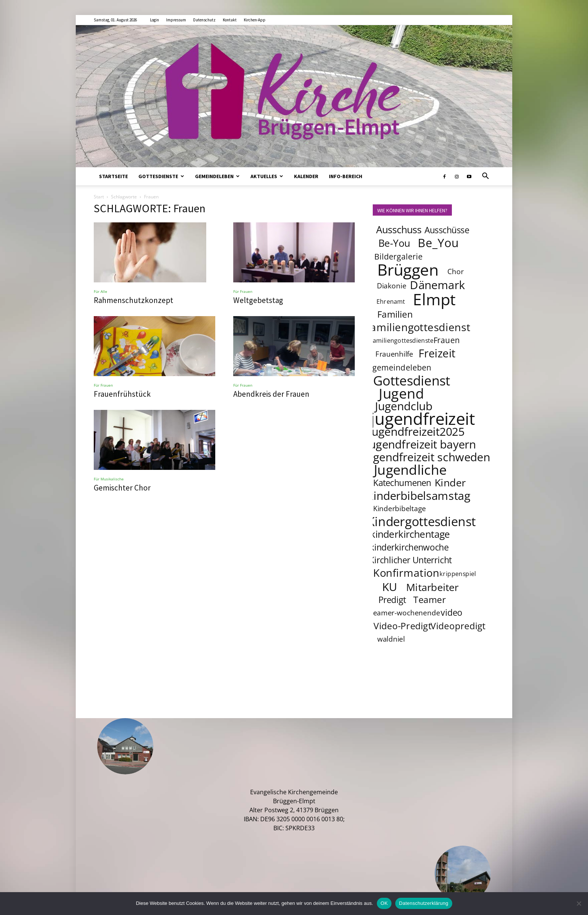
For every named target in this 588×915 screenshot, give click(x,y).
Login (154, 20)
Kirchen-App (255, 20)
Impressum (176, 20)
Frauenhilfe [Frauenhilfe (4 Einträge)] (394, 354)
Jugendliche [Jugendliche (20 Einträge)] (410, 469)
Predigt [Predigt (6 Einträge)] (392, 600)
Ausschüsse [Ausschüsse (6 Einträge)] (447, 230)
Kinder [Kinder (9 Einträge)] (450, 482)
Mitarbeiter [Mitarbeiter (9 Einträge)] (433, 587)
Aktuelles (267, 176)
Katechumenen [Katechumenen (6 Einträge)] (402, 483)
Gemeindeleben (217, 176)
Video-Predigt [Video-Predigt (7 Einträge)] (403, 626)
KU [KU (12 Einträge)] (390, 586)
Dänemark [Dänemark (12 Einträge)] (437, 285)
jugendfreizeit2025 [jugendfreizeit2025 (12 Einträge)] (416, 431)
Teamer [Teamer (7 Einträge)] (430, 599)
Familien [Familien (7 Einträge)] (395, 314)
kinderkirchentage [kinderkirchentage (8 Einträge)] (410, 534)
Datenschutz (204, 20)
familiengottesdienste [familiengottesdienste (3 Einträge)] (402, 340)
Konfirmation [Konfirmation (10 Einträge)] (406, 573)
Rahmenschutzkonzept (133, 300)
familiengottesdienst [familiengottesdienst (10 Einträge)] (418, 327)
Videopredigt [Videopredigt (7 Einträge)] (458, 626)
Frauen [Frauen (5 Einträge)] (447, 340)
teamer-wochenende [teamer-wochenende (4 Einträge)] (405, 613)
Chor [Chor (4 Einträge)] (456, 271)
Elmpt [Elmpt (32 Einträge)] (435, 299)
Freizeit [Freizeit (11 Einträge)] (437, 353)
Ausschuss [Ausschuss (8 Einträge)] (399, 230)
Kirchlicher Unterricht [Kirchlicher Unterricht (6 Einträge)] (410, 560)
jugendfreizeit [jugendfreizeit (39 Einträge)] (423, 418)
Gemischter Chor (122, 488)
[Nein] (579, 903)
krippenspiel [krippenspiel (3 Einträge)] (458, 574)
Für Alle (100, 291)
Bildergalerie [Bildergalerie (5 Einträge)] (398, 256)
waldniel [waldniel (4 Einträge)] (391, 639)
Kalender (306, 176)
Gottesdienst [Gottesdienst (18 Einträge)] (412, 380)
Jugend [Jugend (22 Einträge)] (401, 393)
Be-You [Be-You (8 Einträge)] (394, 243)
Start (99, 197)
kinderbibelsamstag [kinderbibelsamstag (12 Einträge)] (419, 495)
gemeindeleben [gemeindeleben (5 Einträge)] (402, 367)
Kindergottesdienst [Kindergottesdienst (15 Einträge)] (421, 522)
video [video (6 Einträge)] (452, 612)
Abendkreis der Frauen (271, 394)
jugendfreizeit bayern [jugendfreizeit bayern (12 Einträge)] (421, 444)
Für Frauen (243, 291)
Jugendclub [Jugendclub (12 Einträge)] (404, 406)
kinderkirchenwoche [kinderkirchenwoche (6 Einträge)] (409, 547)
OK (384, 903)
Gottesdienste (161, 176)
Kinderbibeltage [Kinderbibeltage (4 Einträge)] (400, 508)
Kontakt (230, 20)
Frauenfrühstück (122, 394)
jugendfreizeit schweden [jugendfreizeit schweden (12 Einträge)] (427, 457)
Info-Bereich (346, 176)
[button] (485, 177)
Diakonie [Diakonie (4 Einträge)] (391, 286)
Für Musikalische (109, 479)
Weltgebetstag (258, 300)
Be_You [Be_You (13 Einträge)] (438, 243)
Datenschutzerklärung (424, 903)
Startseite (113, 176)
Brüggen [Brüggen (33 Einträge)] (408, 269)
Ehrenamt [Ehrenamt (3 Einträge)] (391, 301)
